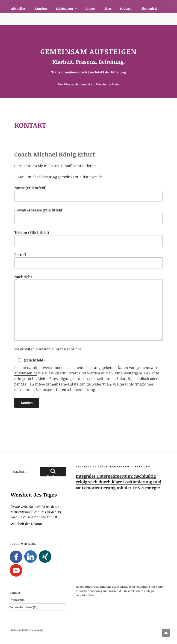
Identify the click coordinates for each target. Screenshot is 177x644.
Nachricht (88, 307)
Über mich (151, 8)
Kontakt (15, 593)
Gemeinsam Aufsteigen (89, 51)
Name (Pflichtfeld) (88, 194)
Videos (90, 8)
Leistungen (67, 8)
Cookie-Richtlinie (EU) (24, 607)
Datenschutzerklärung (75, 390)
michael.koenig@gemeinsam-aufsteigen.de (65, 177)
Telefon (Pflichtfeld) (88, 238)
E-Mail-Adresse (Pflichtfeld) (88, 216)
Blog (108, 8)
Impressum (17, 600)
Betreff (88, 260)
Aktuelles (18, 8)
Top (166, 633)
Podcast (126, 8)
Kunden (41, 8)
